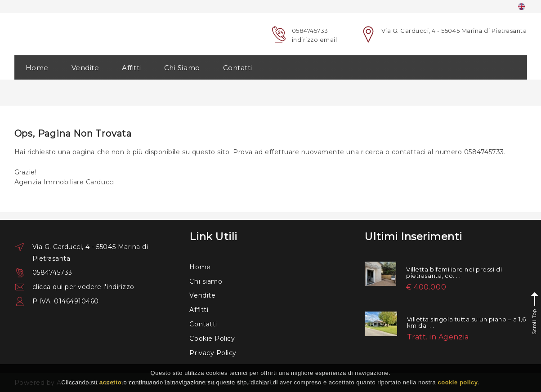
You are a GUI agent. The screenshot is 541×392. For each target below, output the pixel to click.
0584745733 (310, 31)
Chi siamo (206, 281)
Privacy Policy (213, 353)
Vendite (85, 68)
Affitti (132, 68)
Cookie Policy (212, 339)
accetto (110, 382)
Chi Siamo (182, 68)
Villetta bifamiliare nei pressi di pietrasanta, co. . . (454, 272)
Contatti (238, 68)
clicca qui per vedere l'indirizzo (83, 287)
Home (37, 68)
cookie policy (458, 382)
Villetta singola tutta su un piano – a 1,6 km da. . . (467, 322)
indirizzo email (315, 40)
